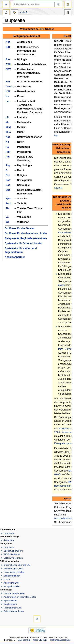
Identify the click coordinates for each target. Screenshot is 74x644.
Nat (8, 137)
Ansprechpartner (15, 257)
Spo (8, 190)
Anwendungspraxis (13, 568)
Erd (8, 82)
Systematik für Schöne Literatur (24, 243)
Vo (7, 217)
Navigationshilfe (12, 586)
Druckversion (10, 604)
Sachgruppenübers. (13, 551)
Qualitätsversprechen (14, 572)
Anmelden (9, 540)
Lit (7, 117)
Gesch (10, 87)
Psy (8, 165)
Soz (8, 185)
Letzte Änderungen (13, 558)
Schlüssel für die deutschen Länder (26, 233)
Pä (7, 147)
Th (7, 208)
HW (8, 91)
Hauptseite (9, 533)
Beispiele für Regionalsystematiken (26, 238)
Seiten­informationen (14, 611)
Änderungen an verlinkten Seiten (20, 597)
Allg (8, 42)
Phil (8, 152)
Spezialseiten (10, 600)
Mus (8, 132)
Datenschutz (24, 640)
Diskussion (14, 13)
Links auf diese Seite (14, 593)
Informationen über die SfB (17, 565)
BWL (9, 64)
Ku (7, 96)
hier (56, 136)
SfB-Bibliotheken (12, 554)
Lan (8, 101)
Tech (9, 203)
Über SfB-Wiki (40, 640)
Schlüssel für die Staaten (20, 228)
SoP (8, 180)
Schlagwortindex (12, 576)
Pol (8, 157)
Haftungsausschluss (60, 640)
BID (8, 47)
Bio (8, 59)
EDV (8, 69)
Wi (7, 222)
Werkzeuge (68, 13)
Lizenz (7, 579)
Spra (8, 199)
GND (57, 188)
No (7, 142)
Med (8, 127)
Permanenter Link (12, 608)
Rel (8, 175)
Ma (7, 122)
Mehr (23, 12)
